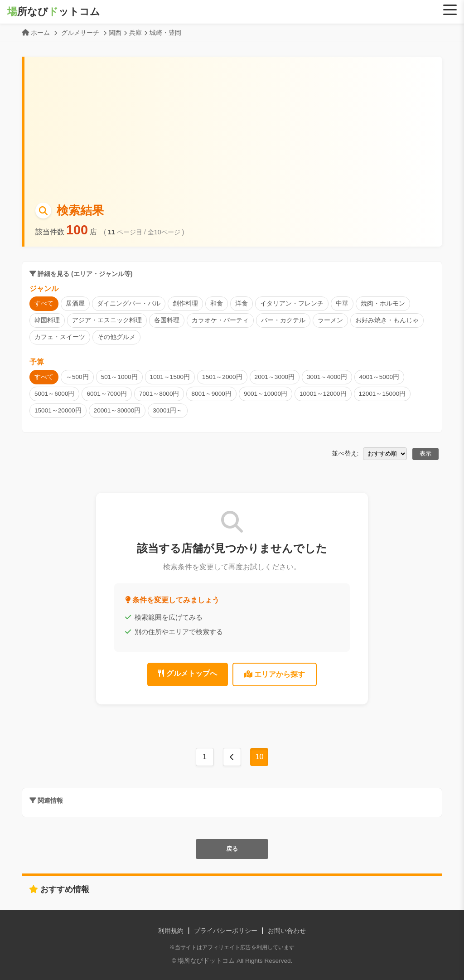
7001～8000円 (159, 394)
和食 (217, 303)
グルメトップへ (188, 673)
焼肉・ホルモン (383, 303)
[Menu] (450, 10)
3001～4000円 (327, 377)
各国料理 (167, 320)
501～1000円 (119, 377)
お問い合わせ (287, 931)
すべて (44, 303)
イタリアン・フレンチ (292, 303)
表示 (425, 454)
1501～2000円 (222, 377)
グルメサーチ (80, 33)
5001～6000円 (54, 394)
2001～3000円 (275, 377)
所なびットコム (54, 12)
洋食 (242, 303)
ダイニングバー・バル (129, 303)
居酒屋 (75, 303)
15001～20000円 (58, 410)
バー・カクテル (283, 320)
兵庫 (135, 33)
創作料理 (185, 303)
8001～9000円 (211, 394)
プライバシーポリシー (226, 931)
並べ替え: (345, 453)
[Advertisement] (233, 133)
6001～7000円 (106, 394)
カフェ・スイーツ (60, 337)
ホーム (40, 33)
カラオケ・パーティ (220, 320)
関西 (115, 33)
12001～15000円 (382, 394)
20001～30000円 (117, 410)
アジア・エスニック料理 (107, 320)
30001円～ (168, 410)
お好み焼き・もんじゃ (387, 320)
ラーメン (330, 320)
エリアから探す (275, 674)
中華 (342, 303)
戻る (232, 849)
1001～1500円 (170, 377)
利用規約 (171, 931)
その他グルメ (116, 337)
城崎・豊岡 (165, 33)
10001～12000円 (323, 394)
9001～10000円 (266, 394)
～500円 (77, 377)
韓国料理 (47, 320)
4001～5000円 (379, 377)
